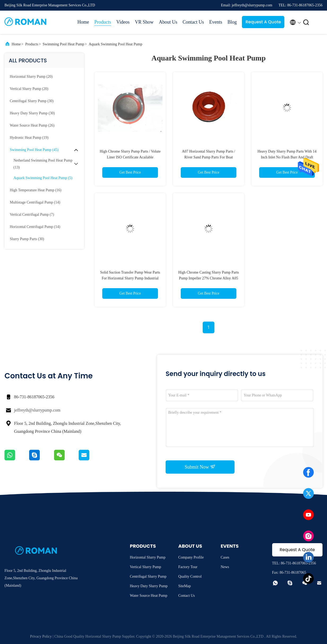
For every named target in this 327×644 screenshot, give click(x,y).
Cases (225, 557)
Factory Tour (188, 567)
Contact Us (193, 22)
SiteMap (185, 586)
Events (216, 22)
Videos (123, 22)
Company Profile (191, 557)
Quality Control (190, 576)
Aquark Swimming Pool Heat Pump (116, 44)
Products (103, 22)
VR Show (144, 22)
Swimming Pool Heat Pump (63, 44)
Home (83, 22)
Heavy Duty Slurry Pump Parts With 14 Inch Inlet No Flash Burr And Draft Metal (287, 157)
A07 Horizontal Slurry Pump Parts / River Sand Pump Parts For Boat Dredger (208, 157)
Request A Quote (263, 22)
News (225, 567)
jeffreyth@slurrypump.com (37, 410)
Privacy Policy (41, 636)
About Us (168, 22)
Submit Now (200, 467)
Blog (232, 22)
